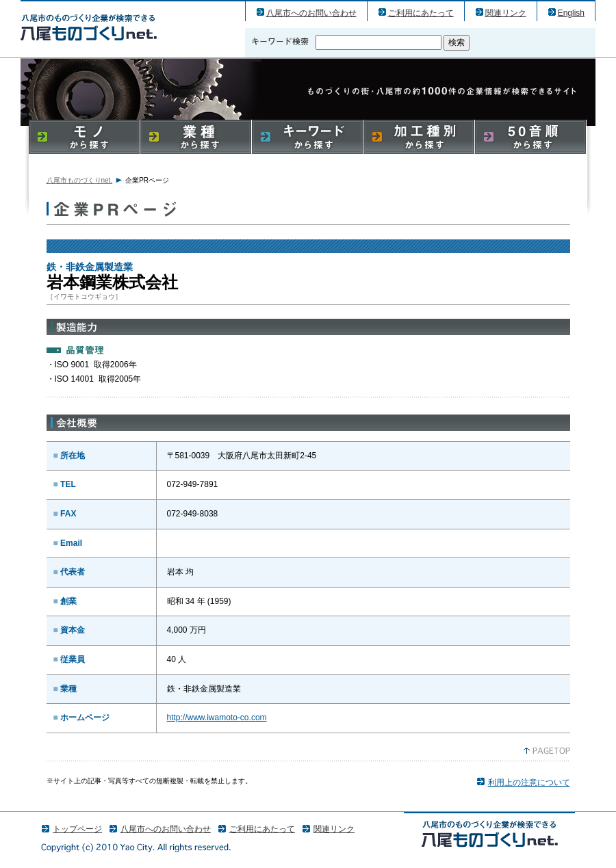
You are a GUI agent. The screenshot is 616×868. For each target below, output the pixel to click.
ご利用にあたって (421, 13)
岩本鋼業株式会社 (89, 27)
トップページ (77, 829)
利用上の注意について (529, 782)
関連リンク (506, 13)
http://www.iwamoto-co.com (217, 718)
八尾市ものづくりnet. (80, 180)
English (571, 13)
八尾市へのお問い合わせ (311, 13)
